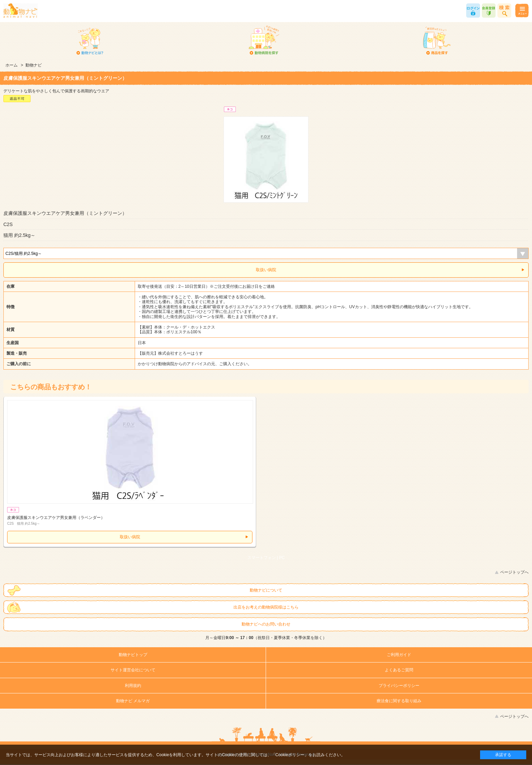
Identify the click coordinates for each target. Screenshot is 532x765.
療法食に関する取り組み (399, 701)
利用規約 (133, 686)
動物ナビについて (266, 590)
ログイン (473, 11)
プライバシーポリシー (399, 686)
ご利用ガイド (399, 655)
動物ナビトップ (133, 655)
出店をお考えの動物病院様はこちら (266, 607)
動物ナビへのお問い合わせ (266, 624)
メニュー (522, 11)
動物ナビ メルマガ (133, 701)
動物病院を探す (263, 41)
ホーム (12, 65)
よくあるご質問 (399, 670)
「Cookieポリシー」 (290, 755)
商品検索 (504, 11)
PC (282, 558)
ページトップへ (514, 572)
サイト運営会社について (133, 670)
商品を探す (437, 41)
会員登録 (489, 11)
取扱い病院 (266, 270)
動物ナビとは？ (90, 41)
